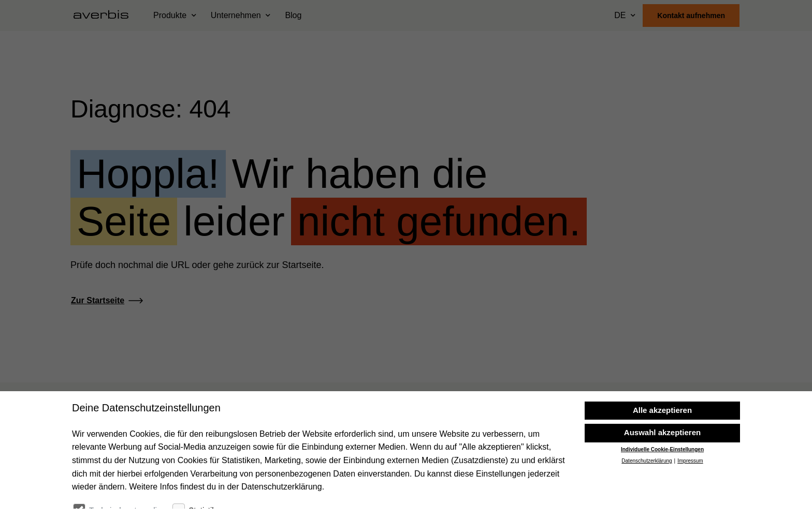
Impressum (690, 494)
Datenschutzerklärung (647, 494)
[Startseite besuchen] (105, 16)
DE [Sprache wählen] (620, 15)
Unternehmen (236, 15)
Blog (293, 15)
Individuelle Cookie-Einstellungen (662, 483)
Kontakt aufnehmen (691, 16)
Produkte (170, 15)
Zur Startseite (98, 300)
